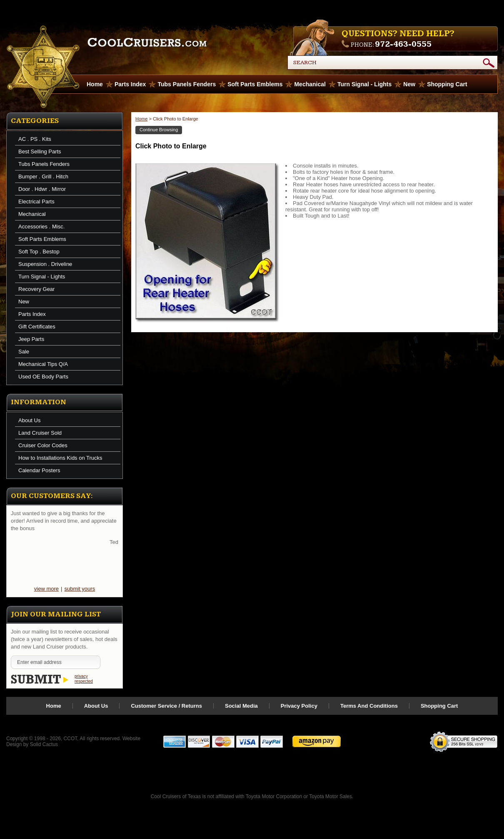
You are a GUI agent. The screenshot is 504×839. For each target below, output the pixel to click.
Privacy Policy (299, 706)
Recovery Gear (36, 289)
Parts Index (130, 84)
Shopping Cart (447, 84)
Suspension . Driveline (45, 264)
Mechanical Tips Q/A (43, 364)
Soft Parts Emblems (255, 84)
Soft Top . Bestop (39, 252)
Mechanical (310, 84)
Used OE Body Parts (43, 377)
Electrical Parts (36, 202)
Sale (24, 352)
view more (46, 589)
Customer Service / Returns (166, 706)
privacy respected (84, 679)
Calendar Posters (39, 470)
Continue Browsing (159, 130)
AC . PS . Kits (35, 139)
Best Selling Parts (40, 152)
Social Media (241, 706)
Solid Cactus (44, 744)
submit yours (80, 589)
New (409, 84)
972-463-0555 (403, 44)
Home (141, 119)
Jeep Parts (31, 339)
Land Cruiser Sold (40, 433)
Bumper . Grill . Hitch (43, 177)
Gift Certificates (37, 327)
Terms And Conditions (369, 706)
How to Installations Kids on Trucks (60, 458)
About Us (29, 420)
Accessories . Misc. (41, 227)
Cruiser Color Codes (43, 445)
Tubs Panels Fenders (187, 84)
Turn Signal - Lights (364, 84)
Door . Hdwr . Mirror (42, 189)
